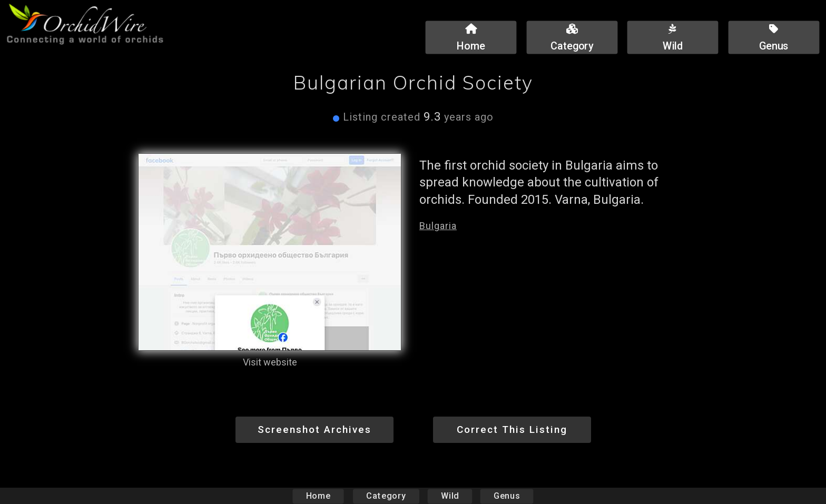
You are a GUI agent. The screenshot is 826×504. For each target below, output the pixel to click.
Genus (506, 496)
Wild (450, 496)
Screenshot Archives (314, 429)
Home (318, 496)
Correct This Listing (512, 429)
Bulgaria (438, 226)
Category (386, 496)
